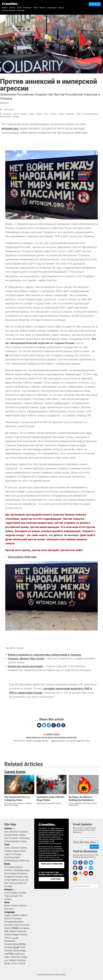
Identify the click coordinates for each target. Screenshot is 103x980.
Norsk (7, 963)
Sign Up (94, 847)
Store (36, 8)
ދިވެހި (6, 960)
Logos (7, 854)
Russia (29, 737)
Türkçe (7, 938)
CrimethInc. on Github (75, 868)
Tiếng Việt (15, 957)
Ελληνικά (24, 925)
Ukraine (35, 737)
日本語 (15, 928)
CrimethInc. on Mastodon (75, 863)
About (61, 8)
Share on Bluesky (44, 725)
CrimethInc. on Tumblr (80, 868)
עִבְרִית (23, 951)
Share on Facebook (58, 725)
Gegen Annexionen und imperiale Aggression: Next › (71, 741)
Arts (6, 832)
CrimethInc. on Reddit (91, 873)
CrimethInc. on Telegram (91, 868)
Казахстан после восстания (25, 666)
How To (8, 838)
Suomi (46, 114)
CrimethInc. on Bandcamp (86, 868)
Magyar (16, 934)
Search (43, 8)
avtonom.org (10, 128)
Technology (24, 838)
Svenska (16, 116)
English (32, 114)
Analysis (23, 832)
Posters (23, 848)
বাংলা (23, 947)
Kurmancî (21, 960)
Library (12, 8)
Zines (7, 848)
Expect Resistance (19, 873)
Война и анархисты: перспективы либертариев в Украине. (45, 655)
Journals (15, 848)
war (39, 737)
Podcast (8, 890)
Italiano (61, 114)
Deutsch (24, 114)
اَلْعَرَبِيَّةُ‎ (16, 947)
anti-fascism (72, 737)
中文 (6, 931)
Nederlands (70, 114)
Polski (78, 114)
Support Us (95, 4)
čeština (16, 114)
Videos (16, 851)
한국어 (22, 944)
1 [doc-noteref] (69, 271)
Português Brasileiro (90, 114)
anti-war (51, 737)
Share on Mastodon (49, 725)
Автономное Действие (22, 557)
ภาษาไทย (9, 954)
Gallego (12, 960)
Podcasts (28, 8)
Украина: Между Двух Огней (26, 659)
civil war (44, 737)
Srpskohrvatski (5, 116)
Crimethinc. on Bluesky (91, 863)
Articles (8, 828)
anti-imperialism (61, 737)
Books (5, 8)
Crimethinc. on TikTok (75, 873)
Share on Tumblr (63, 725)
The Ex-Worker (11, 893)
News (15, 838)
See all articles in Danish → (14, 10)
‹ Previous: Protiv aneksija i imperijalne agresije (30, 741)
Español (39, 114)
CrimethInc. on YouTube (86, 873)
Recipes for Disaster (14, 877)
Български (8, 114)
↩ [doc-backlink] (56, 696)
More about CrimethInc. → (52, 865)
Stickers (8, 851)
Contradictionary (21, 870)
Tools (19, 8)
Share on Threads (54, 725)
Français (54, 114)
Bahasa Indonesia (18, 931)
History (22, 835)
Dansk (16, 951)
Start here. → (57, 879)
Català (24, 957)
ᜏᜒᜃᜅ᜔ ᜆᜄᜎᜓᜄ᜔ (18, 963)
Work (7, 873)
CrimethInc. (10, 4)
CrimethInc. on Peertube (80, 873)
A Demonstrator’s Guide (15, 841)
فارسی (15, 938)
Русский (8, 925)
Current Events (9, 109)
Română (8, 947)
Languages (52, 8)
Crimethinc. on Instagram (86, 863)
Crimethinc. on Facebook (80, 863)
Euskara (24, 934)
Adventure (14, 832)
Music (23, 851)
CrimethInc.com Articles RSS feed (75, 879)
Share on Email (39, 725)
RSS (14, 829)
